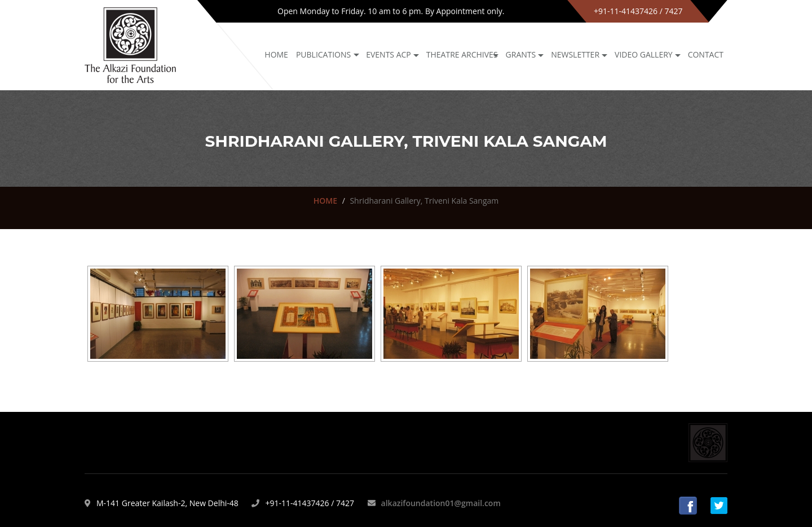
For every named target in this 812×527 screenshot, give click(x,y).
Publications (323, 54)
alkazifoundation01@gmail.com (441, 503)
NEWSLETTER (575, 54)
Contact (706, 54)
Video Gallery (644, 54)
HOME (325, 201)
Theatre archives (462, 54)
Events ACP (389, 54)
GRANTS (521, 54)
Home (276, 54)
